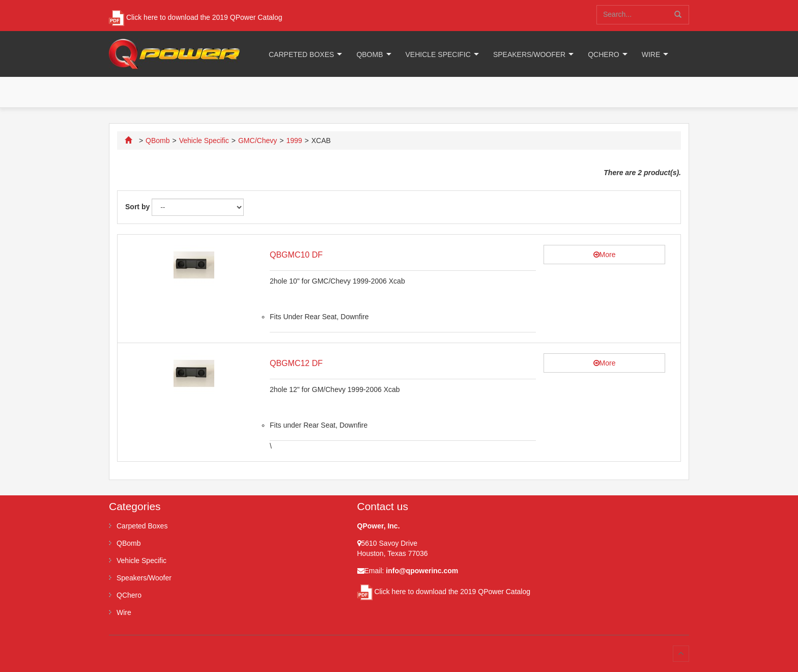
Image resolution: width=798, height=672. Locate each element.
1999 (294, 141)
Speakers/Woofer (529, 54)
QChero (603, 54)
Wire (651, 54)
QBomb (369, 54)
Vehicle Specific (438, 54)
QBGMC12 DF (296, 363)
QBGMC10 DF (296, 255)
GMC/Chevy (258, 141)
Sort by (137, 207)
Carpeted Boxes (301, 54)
